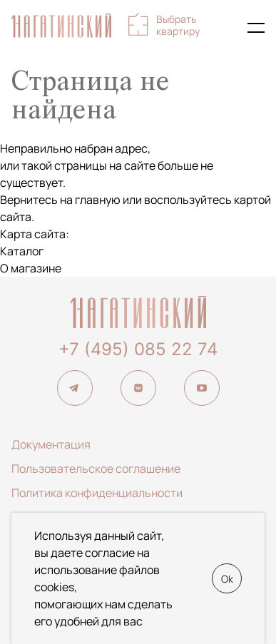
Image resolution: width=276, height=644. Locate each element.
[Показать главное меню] (256, 28)
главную (98, 200)
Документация (51, 444)
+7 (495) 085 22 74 (138, 349)
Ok (227, 579)
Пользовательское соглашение (96, 469)
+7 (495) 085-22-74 (225, 28)
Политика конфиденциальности (97, 493)
